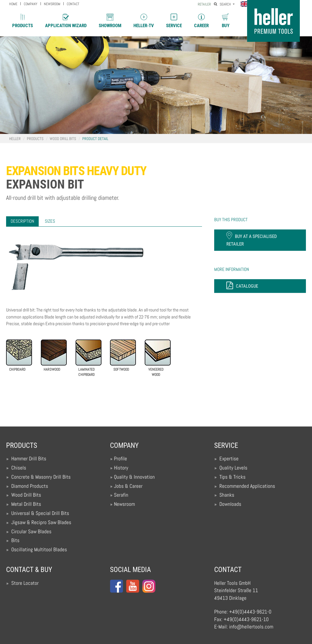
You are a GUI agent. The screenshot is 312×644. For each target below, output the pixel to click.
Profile (121, 459)
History (121, 468)
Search (223, 4)
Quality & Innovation (134, 477)
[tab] (22, 221)
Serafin (121, 495)
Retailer (204, 4)
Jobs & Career (128, 486)
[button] (246, 5)
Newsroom (124, 504)
